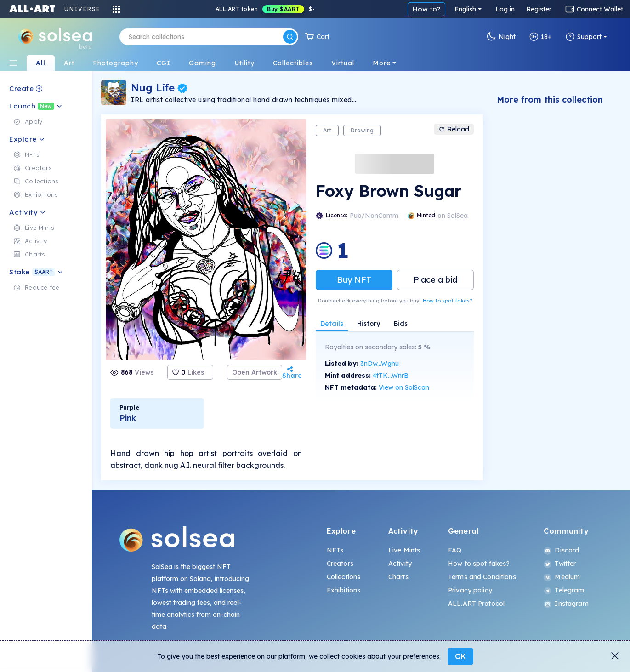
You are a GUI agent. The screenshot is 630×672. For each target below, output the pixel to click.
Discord (561, 550)
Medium (562, 577)
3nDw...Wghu (380, 364)
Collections (344, 577)
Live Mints (404, 550)
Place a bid (435, 280)
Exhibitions (344, 590)
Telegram (564, 590)
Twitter (560, 564)
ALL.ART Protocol (476, 604)
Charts (398, 577)
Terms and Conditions (482, 577)
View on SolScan (404, 387)
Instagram (566, 604)
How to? (426, 9)
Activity (400, 564)
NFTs (335, 550)
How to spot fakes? (447, 301)
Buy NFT (354, 280)
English (465, 9)
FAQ (455, 550)
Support (584, 37)
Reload (454, 129)
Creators (340, 564)
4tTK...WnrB (391, 376)
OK (460, 656)
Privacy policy (470, 590)
